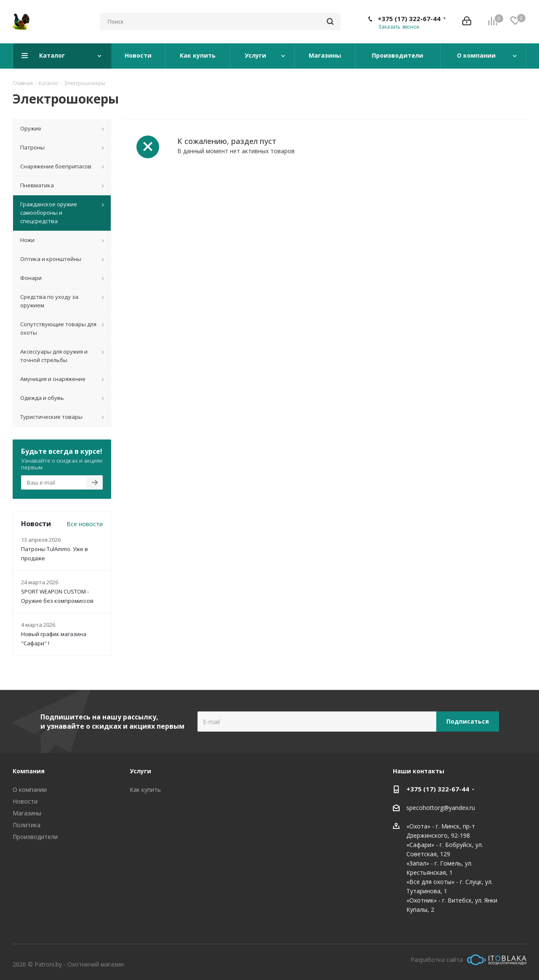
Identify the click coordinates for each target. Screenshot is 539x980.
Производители (35, 837)
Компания (29, 771)
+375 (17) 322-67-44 (409, 19)
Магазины (27, 813)
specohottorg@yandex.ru (441, 808)
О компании (30, 790)
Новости (25, 801)
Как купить (145, 790)
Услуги (140, 771)
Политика (27, 825)
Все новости (85, 524)
